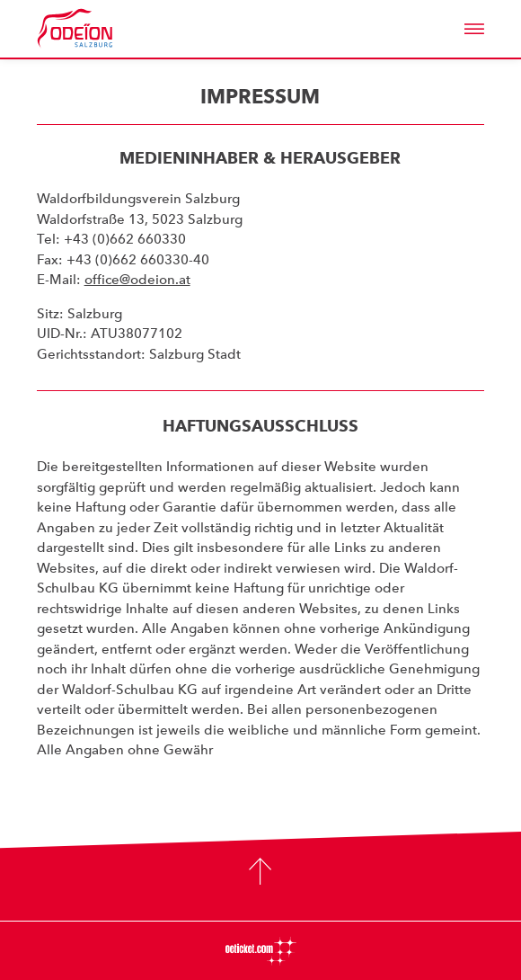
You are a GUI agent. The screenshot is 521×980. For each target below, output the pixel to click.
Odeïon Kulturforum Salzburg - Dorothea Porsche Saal (100, 29)
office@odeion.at (137, 280)
